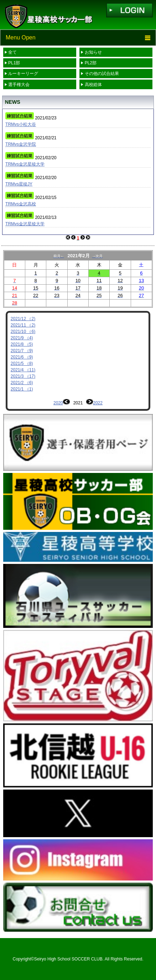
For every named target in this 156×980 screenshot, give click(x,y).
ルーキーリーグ (23, 74)
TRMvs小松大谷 (21, 124)
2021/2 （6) (22, 383)
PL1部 (14, 63)
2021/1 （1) (22, 389)
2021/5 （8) (22, 364)
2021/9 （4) (22, 338)
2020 (58, 403)
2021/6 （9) (22, 357)
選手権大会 (19, 85)
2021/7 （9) (22, 351)
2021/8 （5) (22, 344)
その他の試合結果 (102, 74)
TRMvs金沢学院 (21, 144)
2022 (98, 403)
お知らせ (93, 52)
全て (12, 52)
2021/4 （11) (23, 370)
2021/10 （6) (23, 332)
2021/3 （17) (23, 376)
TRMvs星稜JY (19, 184)
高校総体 (93, 85)
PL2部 (91, 63)
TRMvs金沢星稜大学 (25, 164)
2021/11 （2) (23, 325)
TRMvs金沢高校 (21, 204)
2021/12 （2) (23, 319)
